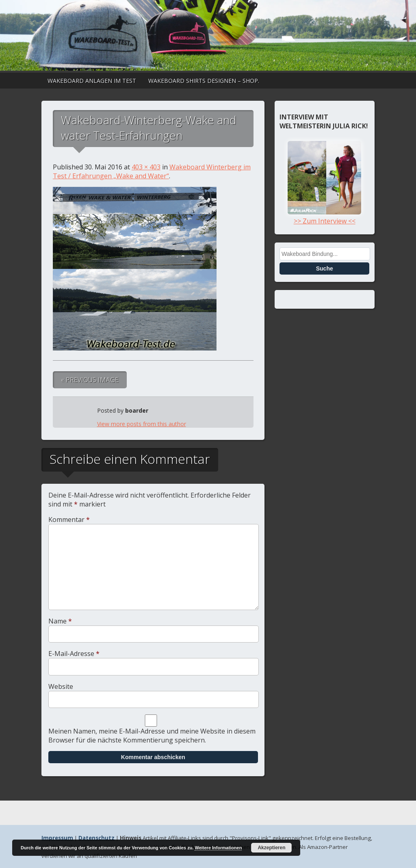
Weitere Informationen (218, 848)
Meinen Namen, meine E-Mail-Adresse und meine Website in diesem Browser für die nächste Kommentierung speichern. (152, 736)
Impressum (57, 838)
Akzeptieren (271, 848)
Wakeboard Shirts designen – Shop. (204, 81)
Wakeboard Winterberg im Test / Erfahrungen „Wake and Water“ (152, 171)
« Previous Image (90, 380)
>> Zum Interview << (324, 216)
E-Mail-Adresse (74, 654)
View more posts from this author (142, 424)
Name (60, 621)
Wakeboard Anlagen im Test (92, 81)
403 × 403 (146, 167)
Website (61, 686)
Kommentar (69, 520)
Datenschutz (96, 838)
